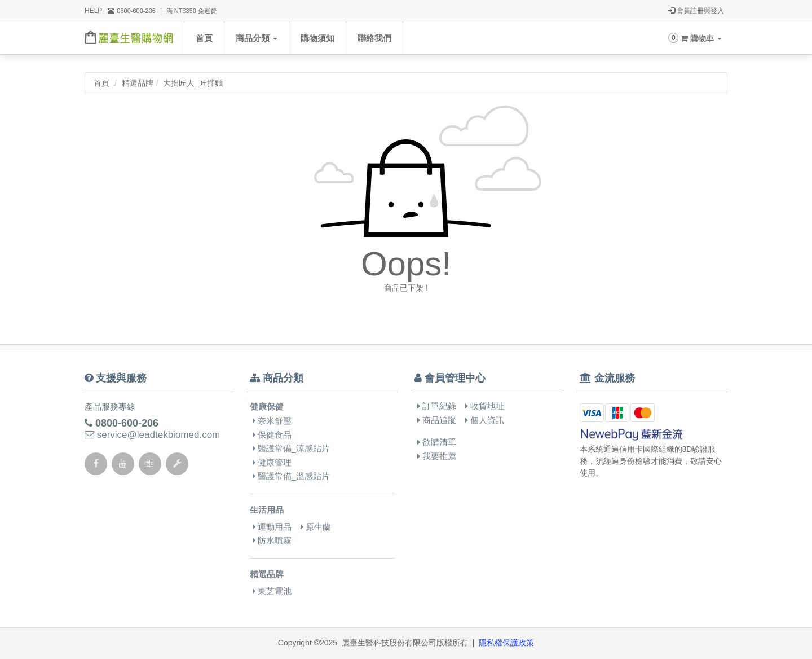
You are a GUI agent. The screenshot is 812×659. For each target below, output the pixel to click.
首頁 (204, 38)
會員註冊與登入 (696, 11)
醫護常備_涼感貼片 (292, 448)
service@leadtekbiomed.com (152, 435)
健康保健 (267, 407)
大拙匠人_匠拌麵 (193, 83)
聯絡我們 (374, 38)
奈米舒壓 (272, 421)
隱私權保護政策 (506, 643)
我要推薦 (437, 456)
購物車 (701, 38)
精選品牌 (138, 83)
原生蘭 (316, 527)
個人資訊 (485, 420)
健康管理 (272, 462)
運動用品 (272, 527)
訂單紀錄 (437, 406)
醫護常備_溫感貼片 (292, 476)
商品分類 (257, 38)
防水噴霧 (272, 540)
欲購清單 (437, 442)
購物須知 (317, 38)
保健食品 (272, 435)
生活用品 (267, 510)
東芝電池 (272, 591)
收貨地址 (485, 406)
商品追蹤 (437, 420)
